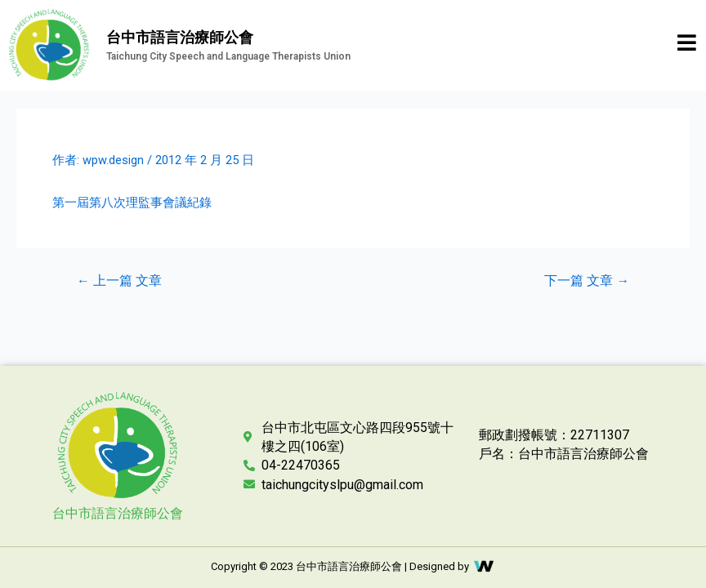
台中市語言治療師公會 (118, 513)
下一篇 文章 (587, 282)
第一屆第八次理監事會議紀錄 (132, 203)
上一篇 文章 (119, 282)
